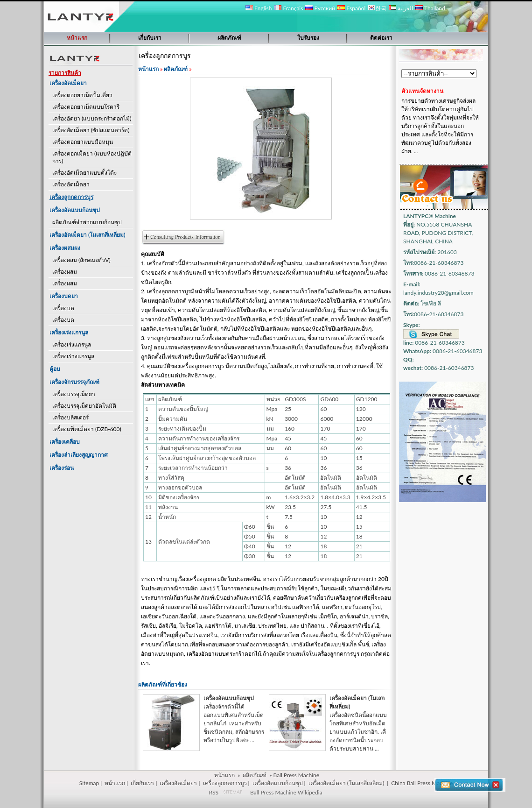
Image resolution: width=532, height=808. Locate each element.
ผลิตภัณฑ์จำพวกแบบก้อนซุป (87, 222)
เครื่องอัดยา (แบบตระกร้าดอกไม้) (92, 118)
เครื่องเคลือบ (65, 442)
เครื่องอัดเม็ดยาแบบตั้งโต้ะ (84, 173)
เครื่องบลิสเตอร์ (70, 417)
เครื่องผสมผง (65, 248)
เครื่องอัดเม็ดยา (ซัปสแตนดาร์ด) (91, 130)
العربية (401, 8)
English (259, 8)
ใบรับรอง (308, 38)
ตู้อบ (55, 369)
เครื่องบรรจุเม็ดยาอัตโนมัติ (84, 406)
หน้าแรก (77, 38)
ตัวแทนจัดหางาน (422, 91)
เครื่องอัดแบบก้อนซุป (75, 210)
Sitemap (89, 783)
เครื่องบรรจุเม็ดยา (74, 394)
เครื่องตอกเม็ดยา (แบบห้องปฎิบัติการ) (92, 157)
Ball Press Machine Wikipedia (286, 792)
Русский (320, 8)
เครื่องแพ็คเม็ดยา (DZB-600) (87, 429)
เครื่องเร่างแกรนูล (73, 356)
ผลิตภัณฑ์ (229, 38)
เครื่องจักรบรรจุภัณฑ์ (74, 382)
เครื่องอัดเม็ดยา (68, 83)
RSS (213, 792)
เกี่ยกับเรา (150, 38)
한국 (377, 8)
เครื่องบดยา (64, 296)
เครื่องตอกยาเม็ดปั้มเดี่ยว (82, 95)
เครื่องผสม (65, 272)
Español (351, 8)
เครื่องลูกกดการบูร (225, 783)
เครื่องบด (63, 308)
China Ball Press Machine (422, 783)
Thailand (430, 8)
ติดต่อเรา (381, 38)
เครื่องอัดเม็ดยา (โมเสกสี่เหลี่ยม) (87, 235)
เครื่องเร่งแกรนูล (69, 332)
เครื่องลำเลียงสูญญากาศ (79, 455)
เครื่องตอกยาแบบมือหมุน (83, 142)
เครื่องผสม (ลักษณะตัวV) (81, 260)
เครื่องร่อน (62, 468)
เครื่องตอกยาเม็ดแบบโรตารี (86, 107)
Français (288, 8)
